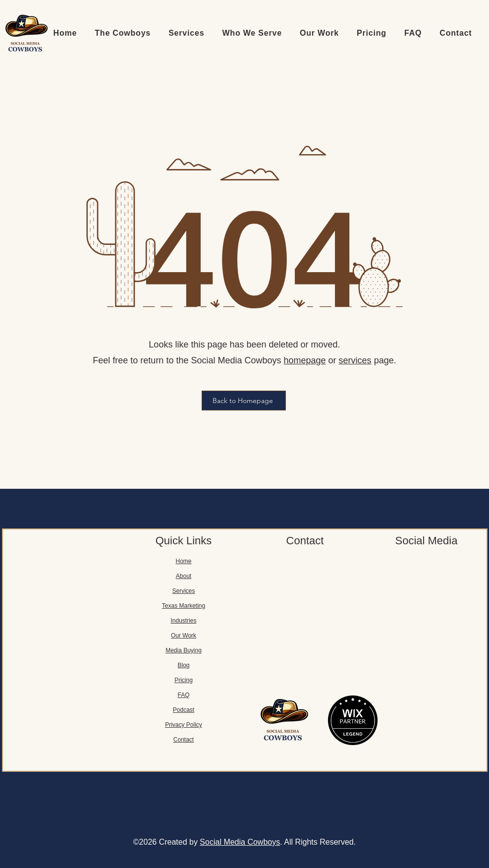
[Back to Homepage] (244, 401)
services (355, 360)
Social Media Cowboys (240, 842)
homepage (305, 360)
